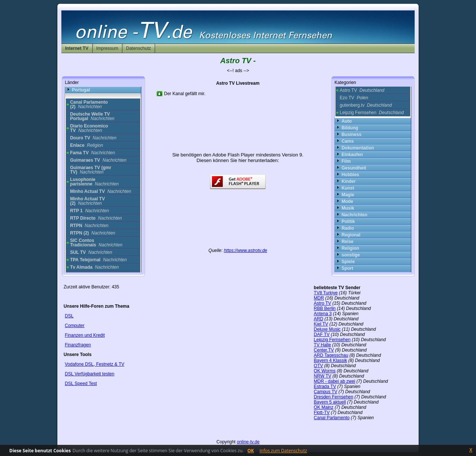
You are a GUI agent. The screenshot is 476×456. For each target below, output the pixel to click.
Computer (75, 326)
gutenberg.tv (366, 105)
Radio (348, 228)
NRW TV (323, 376)
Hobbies (350, 175)
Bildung (350, 128)
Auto (346, 121)
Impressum (107, 48)
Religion (350, 248)
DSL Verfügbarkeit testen (89, 374)
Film (346, 161)
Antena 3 (323, 314)
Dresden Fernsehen (334, 397)
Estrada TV (325, 387)
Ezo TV (354, 98)
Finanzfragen (78, 345)
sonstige (350, 255)
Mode (347, 201)
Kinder (348, 181)
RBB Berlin (325, 308)
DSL (69, 316)
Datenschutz (139, 48)
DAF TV (322, 334)
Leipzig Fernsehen (372, 113)
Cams (348, 141)
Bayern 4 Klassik (330, 360)
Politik (348, 221)
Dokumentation (358, 148)
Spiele (348, 262)
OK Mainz (324, 407)
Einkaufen (352, 155)
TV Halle (322, 345)
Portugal (81, 90)
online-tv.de (248, 442)
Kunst (348, 188)
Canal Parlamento (332, 418)
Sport (347, 268)
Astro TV (362, 90)
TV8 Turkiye (326, 293)
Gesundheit (354, 168)
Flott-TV (322, 413)
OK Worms (325, 371)
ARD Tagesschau (331, 355)
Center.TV (324, 350)
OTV (319, 366)
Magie (348, 195)
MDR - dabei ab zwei (335, 381)
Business (351, 135)
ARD (319, 319)
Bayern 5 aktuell (330, 402)
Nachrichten (354, 215)
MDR (319, 298)
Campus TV (326, 392)
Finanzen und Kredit (85, 335)
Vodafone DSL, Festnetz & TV (94, 364)
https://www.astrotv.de (246, 250)
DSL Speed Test (81, 384)
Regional (351, 235)
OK (251, 451)
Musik (348, 208)
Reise (347, 242)
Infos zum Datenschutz (283, 451)
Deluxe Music (327, 329)
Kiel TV (321, 324)
